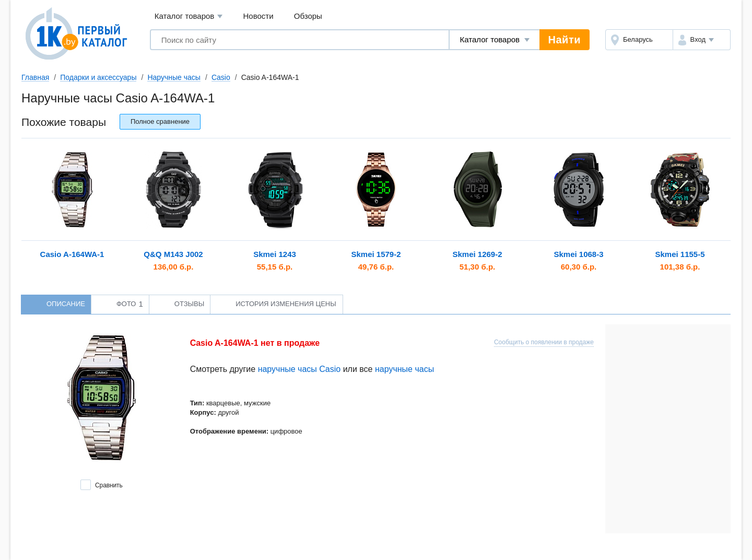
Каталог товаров (189, 16)
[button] (702, 40)
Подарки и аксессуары (98, 77)
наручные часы (404, 369)
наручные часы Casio (299, 369)
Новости (258, 16)
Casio (221, 77)
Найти (565, 40)
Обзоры (308, 16)
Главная (35, 77)
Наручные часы (174, 77)
